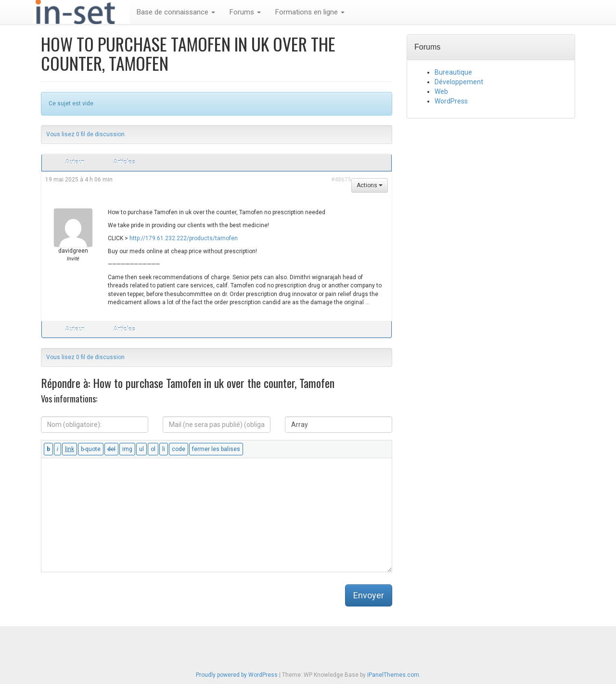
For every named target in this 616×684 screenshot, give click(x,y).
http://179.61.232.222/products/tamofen (184, 238)
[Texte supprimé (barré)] (111, 449)
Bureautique (453, 72)
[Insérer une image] (127, 449)
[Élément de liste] (164, 449)
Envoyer (369, 595)
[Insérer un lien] (70, 449)
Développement (459, 82)
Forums (245, 12)
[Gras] (48, 449)
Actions (370, 185)
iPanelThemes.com (393, 675)
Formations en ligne (310, 12)
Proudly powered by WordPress (237, 675)
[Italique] (58, 449)
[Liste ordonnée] (153, 449)
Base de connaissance (176, 12)
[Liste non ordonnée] (141, 449)
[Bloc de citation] (91, 449)
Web (441, 91)
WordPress (451, 101)
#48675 (341, 180)
